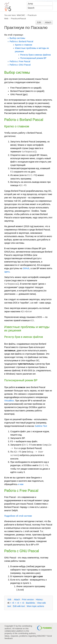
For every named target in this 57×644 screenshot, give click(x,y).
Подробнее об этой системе (18, 516)
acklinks (30, 603)
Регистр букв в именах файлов (35, 55)
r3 (23, 603)
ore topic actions (35, 606)
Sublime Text (41, 426)
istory (39, 600)
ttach (17, 600)
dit (10, 600)
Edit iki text (19, 606)
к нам (21, 484)
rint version (28, 600)
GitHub (26, 268)
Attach (48, 22)
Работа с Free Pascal (20, 61)
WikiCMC (21, 15)
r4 (18, 603)
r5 (13, 603)
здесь (7, 272)
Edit (39, 22)
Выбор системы (17, 38)
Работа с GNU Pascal (20, 65)
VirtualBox (9, 401)
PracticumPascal (18, 19)
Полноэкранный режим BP (33, 58)
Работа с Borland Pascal (21, 41)
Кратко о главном (23, 45)
